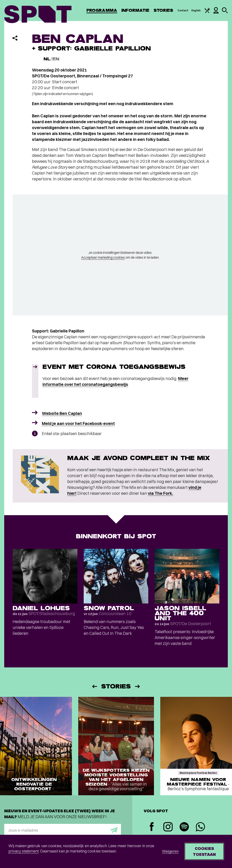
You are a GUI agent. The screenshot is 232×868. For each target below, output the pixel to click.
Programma (102, 10)
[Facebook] (152, 827)
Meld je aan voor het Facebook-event (78, 423)
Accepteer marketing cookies (103, 257)
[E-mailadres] (63, 830)
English (196, 10)
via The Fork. (160, 493)
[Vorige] (94, 686)
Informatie (135, 10)
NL (47, 59)
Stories (163, 10)
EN (56, 59)
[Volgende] (138, 686)
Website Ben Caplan (62, 413)
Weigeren (170, 851)
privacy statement (24, 851)
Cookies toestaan (204, 851)
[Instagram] (168, 827)
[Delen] (15, 38)
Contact (183, 10)
